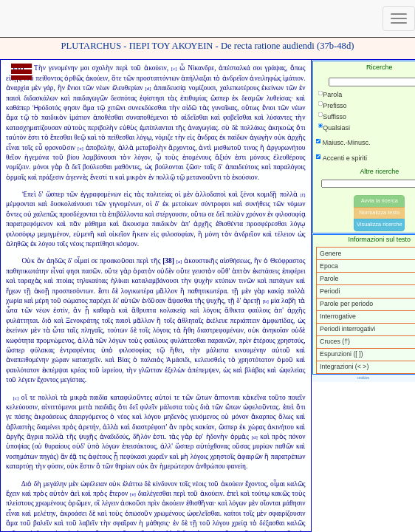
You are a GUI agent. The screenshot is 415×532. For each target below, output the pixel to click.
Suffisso (335, 117)
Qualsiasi (336, 128)
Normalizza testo (379, 212)
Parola (332, 95)
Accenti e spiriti (345, 158)
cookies (363, 378)
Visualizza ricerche (379, 224)
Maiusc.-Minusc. (347, 143)
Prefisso (335, 106)
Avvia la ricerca (380, 201)
